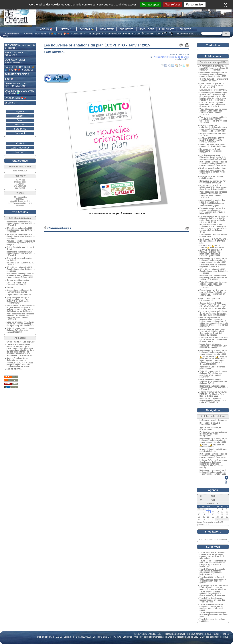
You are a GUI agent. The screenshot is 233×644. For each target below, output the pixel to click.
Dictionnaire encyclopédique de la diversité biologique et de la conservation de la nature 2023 (213, 352)
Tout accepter (151, 4)
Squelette (127, 637)
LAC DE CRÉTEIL (14, 369)
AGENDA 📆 (46, 29)
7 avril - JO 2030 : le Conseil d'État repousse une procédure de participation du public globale (213, 580)
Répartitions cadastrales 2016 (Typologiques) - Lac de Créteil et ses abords (21, 254)
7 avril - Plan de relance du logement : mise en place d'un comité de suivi (212, 600)
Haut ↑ (226, 637)
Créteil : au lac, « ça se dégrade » (21, 342)
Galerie (20, 116)
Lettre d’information (20, 148)
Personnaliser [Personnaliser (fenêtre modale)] (195, 4)
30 (226, 483)
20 (226, 481)
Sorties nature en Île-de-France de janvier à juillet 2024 (213, 266)
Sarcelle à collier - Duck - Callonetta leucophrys (17, 284)
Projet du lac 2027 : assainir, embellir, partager (212, 177)
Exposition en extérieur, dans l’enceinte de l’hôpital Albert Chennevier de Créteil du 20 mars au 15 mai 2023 (212, 332)
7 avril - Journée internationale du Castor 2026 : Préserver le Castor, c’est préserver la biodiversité (213, 564)
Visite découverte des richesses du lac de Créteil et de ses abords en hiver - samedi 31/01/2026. (213, 112)
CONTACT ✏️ (87, 29)
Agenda (20, 111)
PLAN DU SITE (167, 29)
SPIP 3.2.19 (56, 637)
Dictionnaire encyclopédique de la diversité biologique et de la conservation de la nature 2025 (213, 164)
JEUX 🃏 (9, 79)
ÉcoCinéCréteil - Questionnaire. (213, 90)
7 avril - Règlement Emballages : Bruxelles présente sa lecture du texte (214, 615)
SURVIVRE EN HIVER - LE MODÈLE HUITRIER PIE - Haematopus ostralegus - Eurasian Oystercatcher (211, 253)
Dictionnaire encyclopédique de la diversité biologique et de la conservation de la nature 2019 (20, 276)
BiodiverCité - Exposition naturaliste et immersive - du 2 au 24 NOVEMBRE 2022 (213, 401)
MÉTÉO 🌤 (67, 29)
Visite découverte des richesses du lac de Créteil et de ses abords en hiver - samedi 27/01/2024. (213, 285)
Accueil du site (12, 34)
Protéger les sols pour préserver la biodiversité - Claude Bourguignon (214, 434)
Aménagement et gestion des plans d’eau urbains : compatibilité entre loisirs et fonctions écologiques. (212, 203)
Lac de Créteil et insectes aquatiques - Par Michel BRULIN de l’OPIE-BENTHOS (213, 346)
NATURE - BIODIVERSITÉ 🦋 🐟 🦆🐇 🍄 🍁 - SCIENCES (53, 34)
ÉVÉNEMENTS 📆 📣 (16, 98)
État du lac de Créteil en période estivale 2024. (213, 236)
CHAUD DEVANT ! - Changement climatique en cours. (214, 80)
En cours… (10, 103)
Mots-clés (20, 125)
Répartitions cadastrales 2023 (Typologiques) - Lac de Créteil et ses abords (21, 230)
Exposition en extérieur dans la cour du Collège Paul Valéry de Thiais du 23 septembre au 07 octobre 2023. (213, 293)
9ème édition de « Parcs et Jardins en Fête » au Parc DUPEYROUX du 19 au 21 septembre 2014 (18, 300)
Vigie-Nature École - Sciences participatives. (212, 368)
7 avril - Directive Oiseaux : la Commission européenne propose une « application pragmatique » (212, 572)
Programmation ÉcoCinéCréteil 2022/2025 (213, 135)
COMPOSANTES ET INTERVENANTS (15, 61)
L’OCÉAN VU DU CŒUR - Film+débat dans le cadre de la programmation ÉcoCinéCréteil (213, 157)
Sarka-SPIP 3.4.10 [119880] (77, 637)
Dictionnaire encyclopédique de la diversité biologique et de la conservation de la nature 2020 (213, 456)
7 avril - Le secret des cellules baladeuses (212, 620)
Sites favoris (20, 129)
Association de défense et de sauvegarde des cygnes (19, 291)
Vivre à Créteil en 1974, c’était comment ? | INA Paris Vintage (213, 146)
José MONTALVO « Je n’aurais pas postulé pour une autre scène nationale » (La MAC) (20, 365)
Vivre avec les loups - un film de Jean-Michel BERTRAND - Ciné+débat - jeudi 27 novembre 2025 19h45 (213, 120)
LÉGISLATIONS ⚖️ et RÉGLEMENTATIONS (15, 85)
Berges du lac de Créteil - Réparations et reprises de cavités (211, 151)
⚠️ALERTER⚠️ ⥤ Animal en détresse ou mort (212, 446)
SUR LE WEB (127, 29)
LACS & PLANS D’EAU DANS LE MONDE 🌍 (19, 92)
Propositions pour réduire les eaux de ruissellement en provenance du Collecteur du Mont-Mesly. (212, 211)
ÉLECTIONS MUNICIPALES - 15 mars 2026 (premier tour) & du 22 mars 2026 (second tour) (214, 68)
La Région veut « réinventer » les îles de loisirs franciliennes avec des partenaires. (214, 340)
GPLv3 (118, 637)
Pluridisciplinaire (96, 34)
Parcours (10, 287)
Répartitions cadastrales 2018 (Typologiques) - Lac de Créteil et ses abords (21, 269)
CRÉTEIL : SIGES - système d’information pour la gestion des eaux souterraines (212, 105)
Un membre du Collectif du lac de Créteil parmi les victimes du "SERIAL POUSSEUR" (213, 278)
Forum (20, 120)
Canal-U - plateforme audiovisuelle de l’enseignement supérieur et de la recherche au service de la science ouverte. (213, 128)
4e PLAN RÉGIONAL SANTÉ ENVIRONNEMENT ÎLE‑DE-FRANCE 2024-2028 (212, 140)
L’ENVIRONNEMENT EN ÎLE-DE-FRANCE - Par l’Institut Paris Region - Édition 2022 (213, 394)
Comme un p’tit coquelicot (18, 280)
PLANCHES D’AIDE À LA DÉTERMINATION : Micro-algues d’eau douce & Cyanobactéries (213, 187)
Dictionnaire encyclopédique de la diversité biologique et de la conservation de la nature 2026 (213, 75)
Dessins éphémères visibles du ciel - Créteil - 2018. (213, 450)
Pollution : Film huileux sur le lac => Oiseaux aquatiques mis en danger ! (21, 243)
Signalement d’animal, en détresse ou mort (210, 428)
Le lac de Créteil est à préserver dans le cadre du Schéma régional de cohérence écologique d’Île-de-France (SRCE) (213, 464)
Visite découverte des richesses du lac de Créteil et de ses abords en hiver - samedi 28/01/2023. (213, 374)
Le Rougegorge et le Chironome (213, 420)
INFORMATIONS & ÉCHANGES (14, 54)
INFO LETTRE (106, 29)
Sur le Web (20, 133)
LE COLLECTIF (147, 29)
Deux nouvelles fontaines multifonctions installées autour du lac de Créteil (213, 381)
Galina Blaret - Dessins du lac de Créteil (21, 248)
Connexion (20, 152)
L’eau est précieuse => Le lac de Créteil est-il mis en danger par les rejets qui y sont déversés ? (20, 324)
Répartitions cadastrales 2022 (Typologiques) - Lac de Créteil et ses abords (21, 224)
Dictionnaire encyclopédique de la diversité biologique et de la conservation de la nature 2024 (213, 260)
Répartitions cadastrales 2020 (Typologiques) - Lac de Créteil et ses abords (21, 236)
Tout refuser (173, 4)
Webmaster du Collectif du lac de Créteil (171, 57)
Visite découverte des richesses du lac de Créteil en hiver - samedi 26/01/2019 (20, 330)
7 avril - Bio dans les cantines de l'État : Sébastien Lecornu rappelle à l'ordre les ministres (214, 587)
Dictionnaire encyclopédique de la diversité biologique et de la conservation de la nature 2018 (213, 472)
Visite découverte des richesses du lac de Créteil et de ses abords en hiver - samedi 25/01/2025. (20, 317)
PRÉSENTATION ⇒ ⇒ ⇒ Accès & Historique (20, 47)
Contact (20, 143)
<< (201, 496)
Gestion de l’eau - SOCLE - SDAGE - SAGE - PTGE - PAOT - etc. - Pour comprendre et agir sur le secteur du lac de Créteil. (213, 306)
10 (226, 479)
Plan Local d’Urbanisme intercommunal (210, 300)
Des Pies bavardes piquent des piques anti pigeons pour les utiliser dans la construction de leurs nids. (213, 171)
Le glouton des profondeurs (19, 295)
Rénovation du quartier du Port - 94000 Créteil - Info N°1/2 (213, 182)
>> (226, 34)
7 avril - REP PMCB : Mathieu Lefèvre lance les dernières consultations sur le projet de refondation (212, 555)
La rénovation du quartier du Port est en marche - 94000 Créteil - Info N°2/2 (212, 85)
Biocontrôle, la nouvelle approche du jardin (210, 424)
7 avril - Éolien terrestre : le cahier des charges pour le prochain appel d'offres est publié (211, 607)
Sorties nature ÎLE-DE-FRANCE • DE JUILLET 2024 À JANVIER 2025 (214, 241)
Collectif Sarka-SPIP (103, 637)
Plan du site (43, 637)
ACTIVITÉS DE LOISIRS (17, 74)
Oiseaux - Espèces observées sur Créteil (19, 259)
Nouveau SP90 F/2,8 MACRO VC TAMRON (20, 264)
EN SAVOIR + (187, 29)
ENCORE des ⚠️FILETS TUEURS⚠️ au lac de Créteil (212, 247)
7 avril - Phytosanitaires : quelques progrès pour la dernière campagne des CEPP (212, 594)
